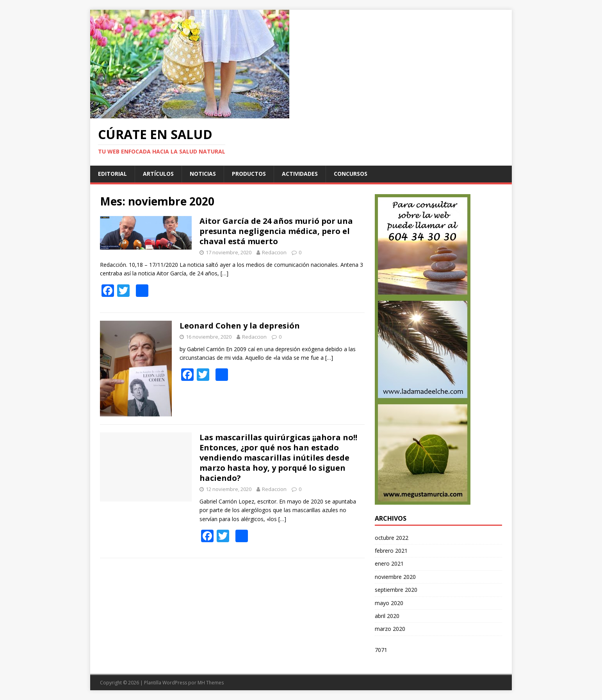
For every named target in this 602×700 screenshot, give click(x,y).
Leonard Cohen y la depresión (240, 326)
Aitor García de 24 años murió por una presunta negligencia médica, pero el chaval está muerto (276, 231)
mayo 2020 (389, 603)
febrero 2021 (391, 551)
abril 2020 (387, 616)
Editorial (112, 174)
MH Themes (211, 683)
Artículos (158, 174)
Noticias (203, 174)
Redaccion (274, 252)
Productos (249, 174)
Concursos (351, 174)
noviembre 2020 (395, 577)
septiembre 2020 (396, 590)
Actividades (300, 174)
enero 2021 (389, 563)
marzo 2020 (390, 629)
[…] (224, 273)
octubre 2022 (392, 538)
